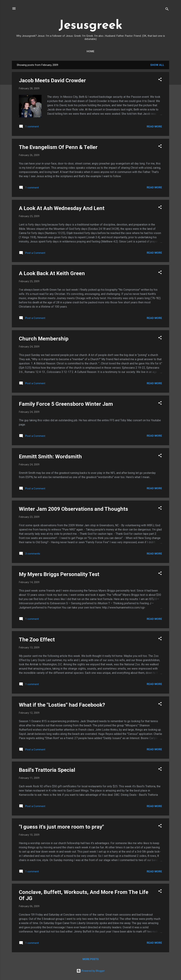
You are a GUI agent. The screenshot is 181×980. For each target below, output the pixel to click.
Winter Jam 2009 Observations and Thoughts (73, 509)
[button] (160, 80)
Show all (157, 65)
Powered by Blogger (91, 971)
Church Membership (44, 339)
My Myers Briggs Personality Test (59, 574)
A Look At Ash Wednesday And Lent (62, 208)
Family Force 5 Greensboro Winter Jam (66, 404)
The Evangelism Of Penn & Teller (58, 147)
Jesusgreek (90, 26)
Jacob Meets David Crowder (52, 80)
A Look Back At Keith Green (52, 273)
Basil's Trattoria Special (47, 770)
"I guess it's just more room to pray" (61, 827)
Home (90, 51)
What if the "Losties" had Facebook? (62, 705)
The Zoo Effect (37, 639)
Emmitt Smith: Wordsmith (50, 456)
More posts (91, 959)
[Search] (167, 10)
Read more (154, 127)
